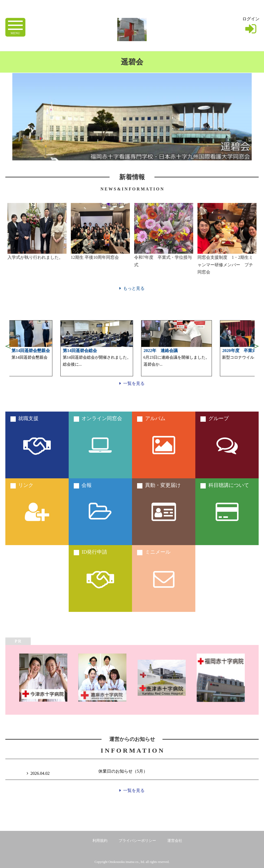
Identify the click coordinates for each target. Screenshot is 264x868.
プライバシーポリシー (137, 841)
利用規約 (100, 841)
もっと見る (132, 288)
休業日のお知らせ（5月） (123, 771)
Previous (8, 346)
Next (256, 346)
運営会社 (175, 841)
